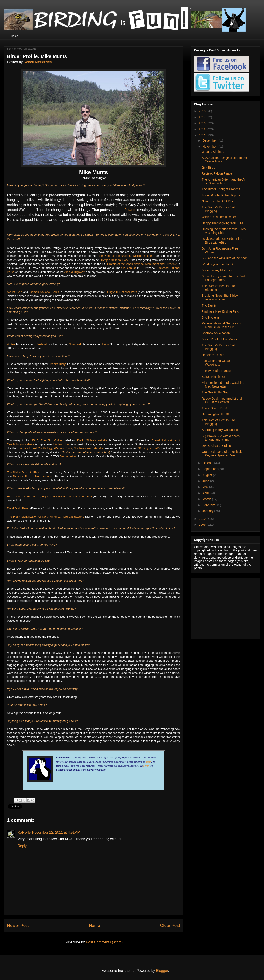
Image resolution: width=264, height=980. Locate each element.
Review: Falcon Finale (217, 173)
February (209, 505)
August (208, 475)
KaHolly (24, 832)
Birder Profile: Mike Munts (219, 339)
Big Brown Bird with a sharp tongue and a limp (221, 438)
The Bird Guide (51, 440)
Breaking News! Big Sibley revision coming (220, 297)
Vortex (11, 344)
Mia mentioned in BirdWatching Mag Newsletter (223, 385)
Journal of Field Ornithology (35, 448)
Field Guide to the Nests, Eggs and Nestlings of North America (49, 497)
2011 (203, 135)
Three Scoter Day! (214, 408)
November (210, 147)
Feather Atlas (68, 456)
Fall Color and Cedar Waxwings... (216, 363)
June (206, 481)
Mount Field (15, 292)
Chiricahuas (129, 268)
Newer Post (18, 925)
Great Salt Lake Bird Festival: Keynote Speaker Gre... (222, 454)
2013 (203, 123)
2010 (203, 519)
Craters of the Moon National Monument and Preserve (142, 264)
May (206, 487)
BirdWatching (62, 444)
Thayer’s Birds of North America (33, 476)
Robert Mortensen (38, 62)
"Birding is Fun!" (148, 448)
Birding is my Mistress (217, 270)
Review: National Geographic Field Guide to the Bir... (222, 325)
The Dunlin (209, 306)
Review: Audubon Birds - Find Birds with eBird (222, 241)
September (210, 469)
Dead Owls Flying (18, 508)
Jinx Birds (208, 168)
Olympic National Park (114, 260)
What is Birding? (213, 152)
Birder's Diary (57, 364)
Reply (22, 846)
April (206, 493)
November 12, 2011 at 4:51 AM (56, 832)
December (210, 140)
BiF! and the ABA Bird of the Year (224, 258)
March (207, 499)
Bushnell (42, 344)
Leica (105, 344)
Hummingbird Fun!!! (215, 414)
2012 (203, 129)
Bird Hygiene (211, 317)
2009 (203, 525)
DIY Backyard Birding (216, 446)
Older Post (170, 925)
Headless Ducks (213, 355)
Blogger (162, 971)
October (208, 463)
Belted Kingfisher (213, 377)
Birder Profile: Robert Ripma (221, 195)
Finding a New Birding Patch (221, 311)
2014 (203, 117)
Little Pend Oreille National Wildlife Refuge (124, 256)
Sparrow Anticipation (216, 333)
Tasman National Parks (44, 292)
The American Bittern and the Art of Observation (224, 181)
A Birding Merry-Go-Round (220, 430)
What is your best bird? (217, 264)
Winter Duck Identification (219, 217)
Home (15, 36)
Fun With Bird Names (216, 371)
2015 (203, 111)
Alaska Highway (75, 272)
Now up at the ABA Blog (218, 201)
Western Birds (63, 448)
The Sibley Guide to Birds (23, 472)
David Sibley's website (92, 440)
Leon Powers (126, 210)
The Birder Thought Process (221, 189)
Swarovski (76, 344)
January (208, 511)
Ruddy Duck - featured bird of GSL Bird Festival (222, 400)
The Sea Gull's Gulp (215, 392)
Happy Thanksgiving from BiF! (222, 223)
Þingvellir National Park (122, 292)
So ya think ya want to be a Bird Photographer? (223, 278)
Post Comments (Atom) (104, 942)
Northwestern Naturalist (89, 448)
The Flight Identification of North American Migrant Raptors (46, 517)
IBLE (35, 440)
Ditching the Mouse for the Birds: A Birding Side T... (224, 231)
